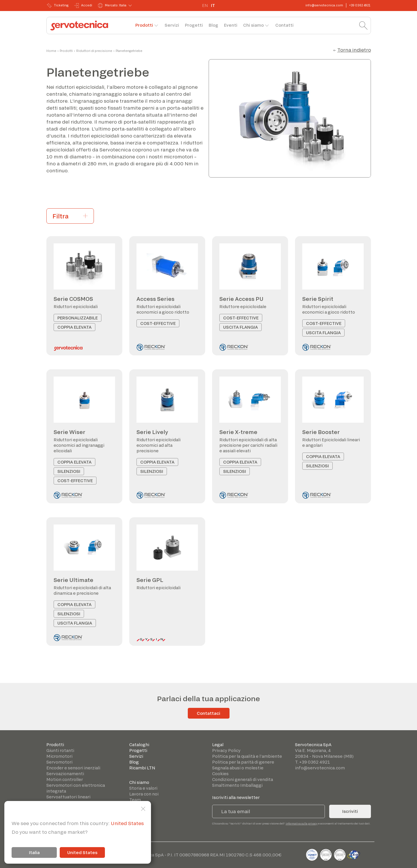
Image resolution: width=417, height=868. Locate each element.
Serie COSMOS (73, 299)
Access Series (155, 299)
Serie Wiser (69, 432)
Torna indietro (354, 50)
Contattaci (208, 713)
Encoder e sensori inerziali (73, 768)
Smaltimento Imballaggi (237, 785)
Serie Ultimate (73, 580)
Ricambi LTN (142, 768)
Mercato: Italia (112, 6)
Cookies (220, 774)
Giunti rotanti (60, 750)
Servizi (172, 25)
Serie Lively (152, 432)
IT (213, 5)
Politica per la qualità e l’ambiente (247, 756)
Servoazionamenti (65, 774)
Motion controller (65, 779)
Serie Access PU (241, 299)
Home (51, 51)
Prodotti (144, 25)
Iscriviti (350, 811)
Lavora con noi (144, 794)
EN (205, 5)
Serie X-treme (238, 432)
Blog (213, 25)
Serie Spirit (318, 299)
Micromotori (59, 756)
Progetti (194, 25)
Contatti (284, 25)
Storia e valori (143, 788)
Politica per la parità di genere (243, 762)
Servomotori (59, 762)
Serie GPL (150, 580)
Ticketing (58, 6)
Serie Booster (321, 432)
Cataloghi (139, 745)
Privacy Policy (226, 750)
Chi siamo (253, 25)
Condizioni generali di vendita (243, 779)
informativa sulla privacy (302, 823)
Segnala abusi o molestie (238, 768)
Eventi (231, 25)
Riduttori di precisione (94, 51)
